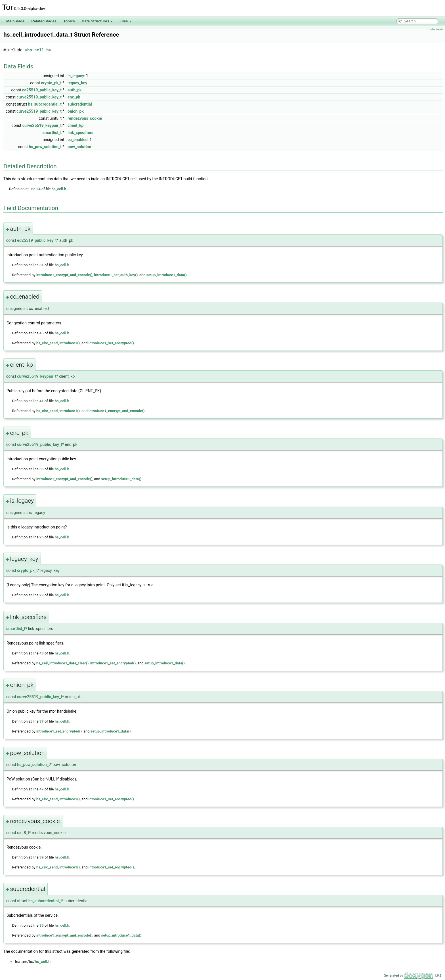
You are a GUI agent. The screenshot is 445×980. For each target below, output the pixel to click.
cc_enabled (78, 140)
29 (42, 595)
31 (42, 265)
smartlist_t (52, 133)
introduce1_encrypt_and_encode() (64, 275)
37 (42, 721)
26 (42, 537)
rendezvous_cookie (85, 118)
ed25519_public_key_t (42, 90)
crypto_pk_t (51, 83)
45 (42, 333)
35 (42, 925)
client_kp (75, 125)
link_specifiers (80, 133)
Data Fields (436, 29)
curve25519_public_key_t (39, 97)
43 (42, 653)
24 (38, 189)
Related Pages (44, 21)
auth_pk (75, 90)
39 (42, 857)
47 (42, 789)
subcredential (80, 104)
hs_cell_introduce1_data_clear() (62, 663)
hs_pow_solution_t (45, 147)
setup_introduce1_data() (167, 275)
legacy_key (77, 83)
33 (42, 469)
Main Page (15, 21)
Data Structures (97, 21)
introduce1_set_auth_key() (116, 275)
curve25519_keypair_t (42, 125)
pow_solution (79, 147)
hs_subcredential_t (45, 104)
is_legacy (76, 76)
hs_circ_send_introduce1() (58, 343)
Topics (69, 21)
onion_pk (76, 111)
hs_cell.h (38, 50)
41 (42, 401)
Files (125, 21)
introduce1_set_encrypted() (111, 343)
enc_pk (74, 97)
